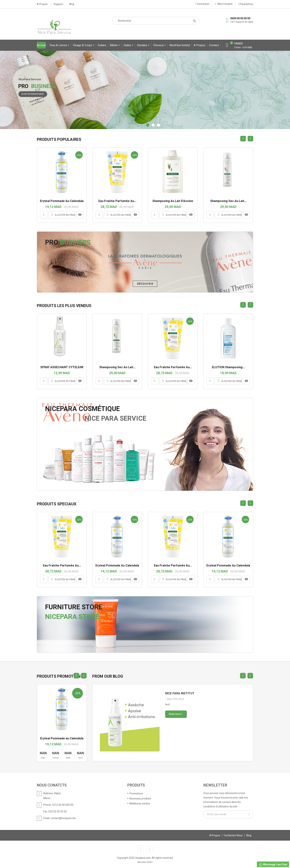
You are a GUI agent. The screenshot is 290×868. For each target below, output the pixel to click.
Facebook (141, 849)
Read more (176, 714)
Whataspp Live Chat (273, 865)
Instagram (150, 849)
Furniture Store (74, 607)
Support (58, 4)
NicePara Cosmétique (82, 409)
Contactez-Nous (233, 835)
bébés (114, 45)
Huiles (128, 45)
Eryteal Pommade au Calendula (62, 738)
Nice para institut (180, 694)
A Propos (42, 4)
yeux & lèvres (59, 45)
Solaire (102, 45)
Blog (72, 4)
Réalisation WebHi (145, 862)
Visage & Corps (83, 45)
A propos (199, 45)
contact (214, 45)
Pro (68, 242)
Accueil (41, 45)
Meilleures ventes (139, 804)
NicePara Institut (180, 45)
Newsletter (215, 785)
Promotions (136, 794)
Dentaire (143, 45)
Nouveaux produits (140, 799)
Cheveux (159, 45)
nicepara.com (143, 858)
